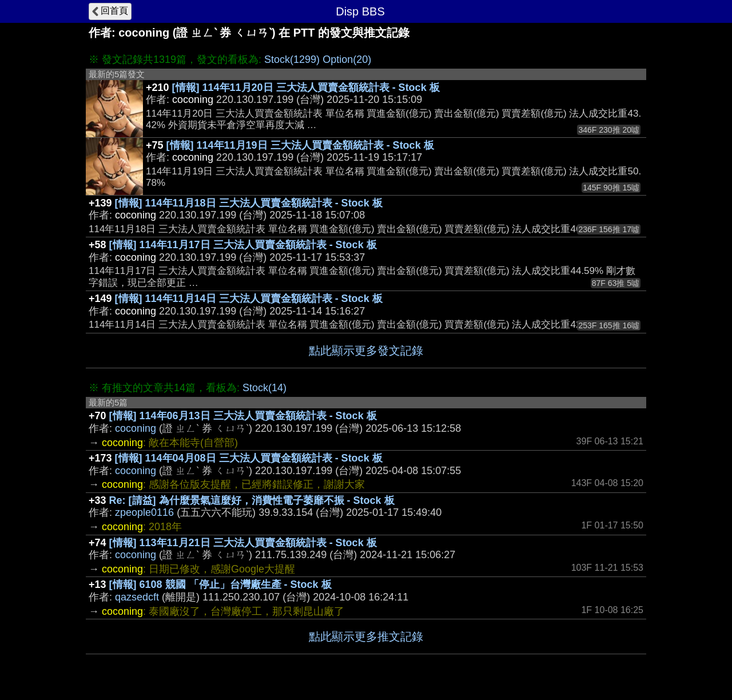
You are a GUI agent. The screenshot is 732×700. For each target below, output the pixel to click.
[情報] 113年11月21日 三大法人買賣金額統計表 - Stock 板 (243, 543)
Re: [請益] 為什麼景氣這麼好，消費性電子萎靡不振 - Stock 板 (252, 500)
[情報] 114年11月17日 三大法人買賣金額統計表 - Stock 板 (243, 245)
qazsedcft (137, 597)
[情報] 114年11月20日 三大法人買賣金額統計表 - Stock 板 (306, 87)
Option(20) (347, 59)
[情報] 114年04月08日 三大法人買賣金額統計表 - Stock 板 (249, 458)
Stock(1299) (292, 59)
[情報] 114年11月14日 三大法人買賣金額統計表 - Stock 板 (249, 299)
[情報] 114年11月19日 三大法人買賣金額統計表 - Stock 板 (300, 145)
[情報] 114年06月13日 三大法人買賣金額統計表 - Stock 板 (243, 416)
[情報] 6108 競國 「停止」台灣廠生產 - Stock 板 (220, 584)
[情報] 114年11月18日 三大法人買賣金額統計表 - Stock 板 (249, 203)
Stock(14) (264, 388)
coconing (136, 428)
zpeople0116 (144, 512)
